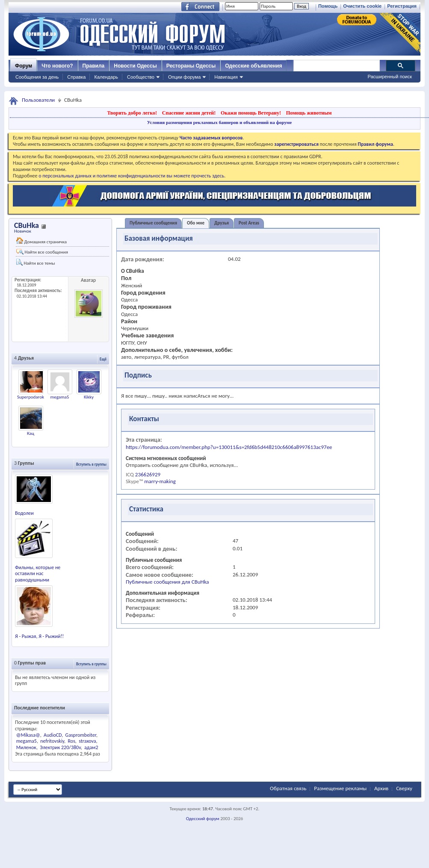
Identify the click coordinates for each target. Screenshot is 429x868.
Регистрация (402, 6)
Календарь (106, 77)
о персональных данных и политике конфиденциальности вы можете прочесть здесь (131, 176)
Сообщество (141, 77)
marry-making (160, 481)
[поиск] (336, 66)
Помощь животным (309, 113)
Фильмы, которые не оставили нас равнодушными (38, 574)
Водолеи (24, 513)
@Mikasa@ (28, 735)
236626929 (148, 474)
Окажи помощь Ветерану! (251, 113)
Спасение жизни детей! (189, 113)
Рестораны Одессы (191, 66)
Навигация (226, 77)
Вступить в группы (91, 464)
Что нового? (57, 66)
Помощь (328, 6)
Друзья (222, 223)
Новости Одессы (135, 66)
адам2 (91, 747)
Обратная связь (288, 788)
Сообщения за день (37, 77)
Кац (31, 433)
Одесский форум (203, 819)
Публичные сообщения (153, 223)
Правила (94, 66)
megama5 (59, 397)
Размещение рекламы (340, 788)
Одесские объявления (253, 66)
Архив (381, 788)
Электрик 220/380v (60, 747)
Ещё (103, 359)
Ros (72, 741)
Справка (76, 77)
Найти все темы (36, 262)
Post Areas (249, 223)
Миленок (26, 747)
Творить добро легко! (132, 113)
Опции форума (184, 77)
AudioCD (53, 735)
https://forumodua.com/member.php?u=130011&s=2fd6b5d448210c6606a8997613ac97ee (229, 447)
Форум (24, 66)
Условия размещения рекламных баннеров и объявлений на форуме (219, 122)
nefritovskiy (52, 741)
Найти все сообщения (42, 252)
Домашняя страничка (41, 241)
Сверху (404, 788)
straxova (87, 741)
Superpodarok (31, 397)
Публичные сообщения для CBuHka (167, 582)
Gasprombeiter (81, 735)
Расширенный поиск (390, 77)
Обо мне (196, 223)
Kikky (89, 397)
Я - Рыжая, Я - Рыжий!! (39, 636)
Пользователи (38, 100)
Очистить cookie (362, 6)
